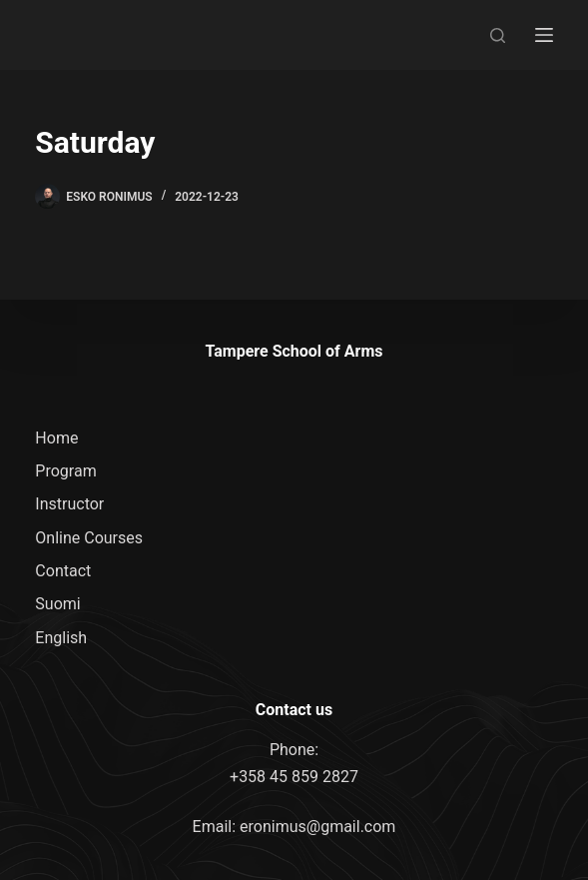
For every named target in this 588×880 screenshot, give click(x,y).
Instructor (69, 504)
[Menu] (544, 35)
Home (56, 438)
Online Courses (89, 538)
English (61, 638)
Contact (63, 571)
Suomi (57, 604)
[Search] (498, 35)
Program (65, 471)
